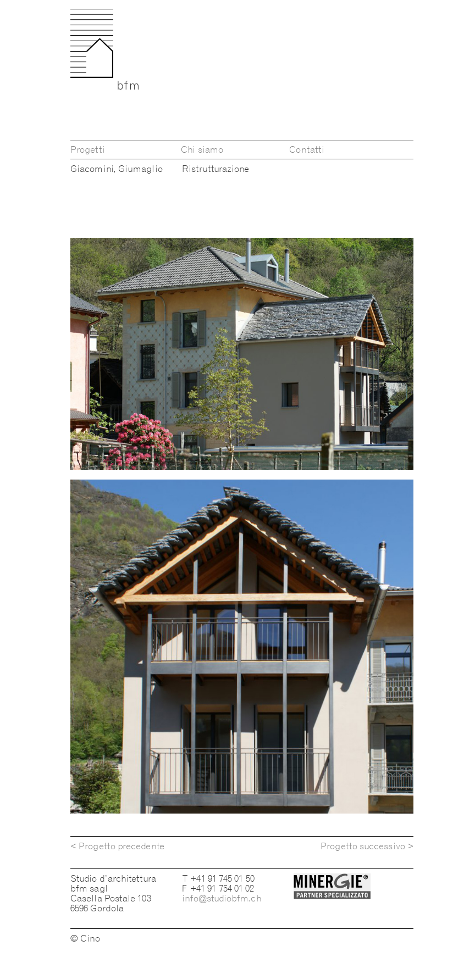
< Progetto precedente (117, 846)
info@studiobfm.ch (222, 898)
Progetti (88, 149)
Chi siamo (202, 149)
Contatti (307, 149)
